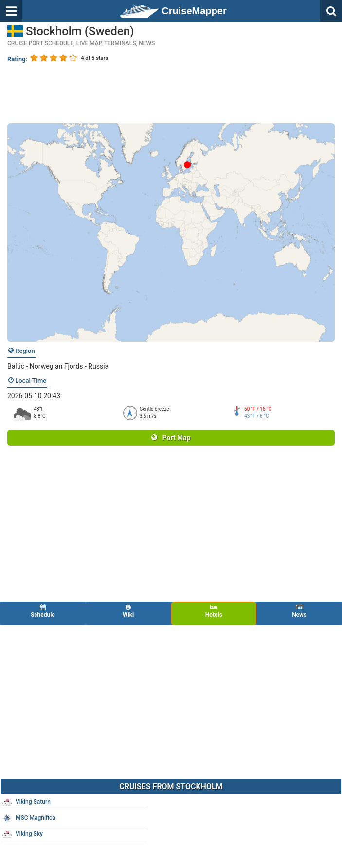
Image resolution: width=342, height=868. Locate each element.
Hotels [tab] (214, 611)
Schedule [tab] (43, 611)
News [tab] (299, 611)
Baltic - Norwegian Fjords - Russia (58, 366)
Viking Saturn (26, 802)
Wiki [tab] (128, 611)
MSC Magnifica (29, 818)
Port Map (171, 438)
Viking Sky (22, 834)
